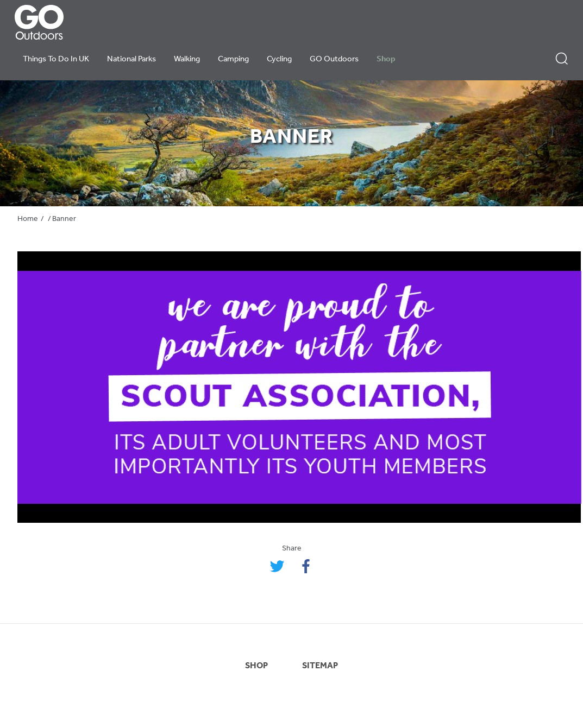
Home (28, 219)
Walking (187, 59)
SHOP (256, 666)
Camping (233, 59)
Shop (386, 59)
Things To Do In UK (56, 59)
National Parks (131, 59)
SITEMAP (320, 666)
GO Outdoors (334, 59)
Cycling (279, 59)
